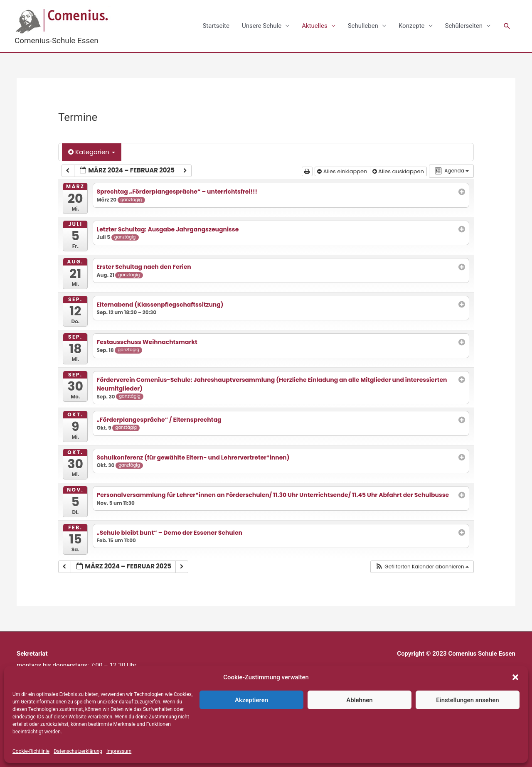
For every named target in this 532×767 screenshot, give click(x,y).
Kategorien (92, 152)
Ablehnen (359, 700)
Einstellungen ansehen (467, 700)
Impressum (119, 751)
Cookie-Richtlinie (31, 751)
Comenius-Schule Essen (57, 41)
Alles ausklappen (399, 171)
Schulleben (363, 26)
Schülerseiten (464, 26)
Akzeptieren (251, 700)
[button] (515, 677)
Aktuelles (315, 26)
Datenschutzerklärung (78, 751)
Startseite (216, 26)
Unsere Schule (262, 26)
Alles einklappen (343, 171)
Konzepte (412, 26)
